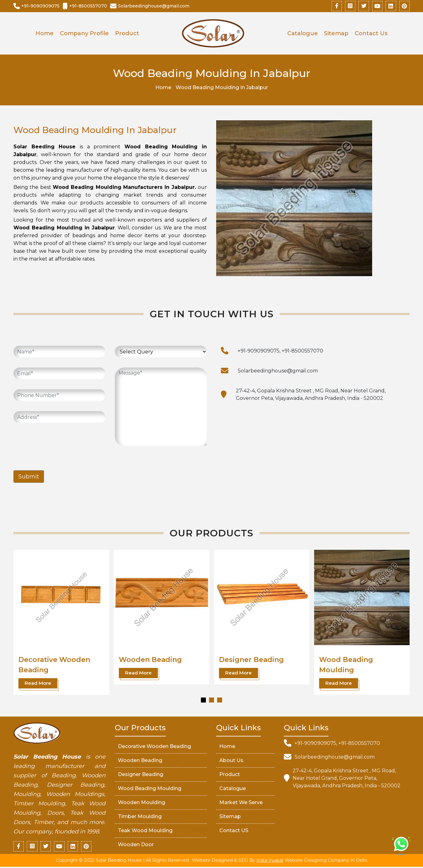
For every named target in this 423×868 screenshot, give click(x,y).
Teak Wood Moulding (145, 831)
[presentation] (61, 446)
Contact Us (371, 34)
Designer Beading (251, 660)
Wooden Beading (150, 660)
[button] (203, 701)
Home (45, 34)
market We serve (241, 803)
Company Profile (84, 34)
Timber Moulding (140, 817)
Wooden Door (136, 845)
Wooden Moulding (141, 803)
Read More (38, 684)
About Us (231, 761)
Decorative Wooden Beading (154, 747)
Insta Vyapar (270, 861)
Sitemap (336, 34)
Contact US (234, 831)
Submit (29, 477)
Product (127, 34)
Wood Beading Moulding (150, 789)
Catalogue (303, 34)
